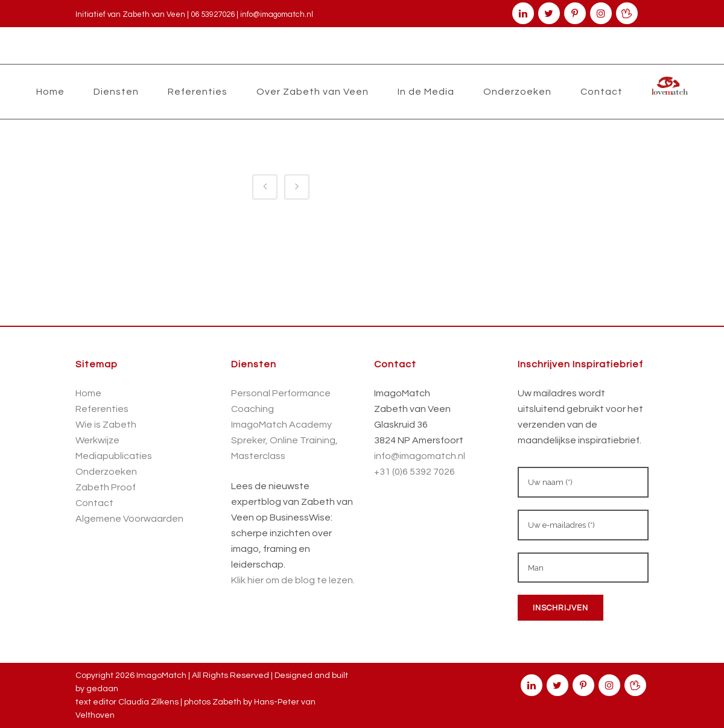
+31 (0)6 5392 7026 (414, 472)
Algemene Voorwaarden (129, 519)
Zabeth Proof (106, 487)
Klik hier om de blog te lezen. (293, 580)
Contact (94, 503)
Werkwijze (97, 440)
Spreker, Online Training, (284, 440)
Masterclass (258, 456)
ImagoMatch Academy (281, 425)
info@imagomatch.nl (277, 14)
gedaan (102, 689)
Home (88, 393)
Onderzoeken (106, 472)
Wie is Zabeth (106, 425)
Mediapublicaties (114, 456)
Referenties (102, 409)
